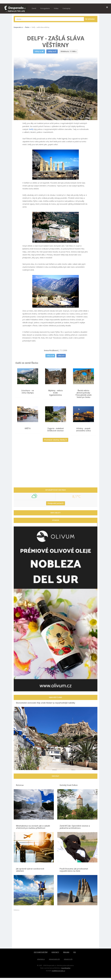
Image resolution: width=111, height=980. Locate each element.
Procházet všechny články (55, 442)
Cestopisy (66, 8)
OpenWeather (66, 970)
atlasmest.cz (41, 961)
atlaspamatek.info (54, 961)
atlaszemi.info (68, 961)
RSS (75, 954)
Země (34, 8)
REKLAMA (66, 954)
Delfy (31, 129)
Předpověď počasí (56, 505)
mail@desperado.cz (58, 973)
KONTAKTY (55, 954)
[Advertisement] (56, 468)
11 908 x (68, 51)
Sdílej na (50, 356)
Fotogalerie (45, 8)
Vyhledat (90, 19)
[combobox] (49, 19)
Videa (56, 8)
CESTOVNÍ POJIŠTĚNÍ (41, 954)
